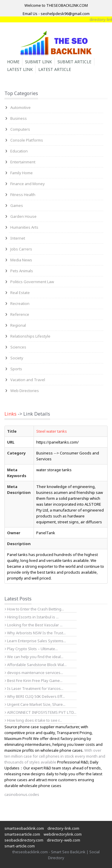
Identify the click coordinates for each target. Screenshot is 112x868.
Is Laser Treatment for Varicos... (34, 688)
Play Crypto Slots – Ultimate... (31, 649)
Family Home (22, 173)
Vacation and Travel (28, 380)
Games (17, 205)
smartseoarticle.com (22, 834)
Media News (21, 260)
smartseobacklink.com (24, 828)
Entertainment (23, 162)
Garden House (23, 216)
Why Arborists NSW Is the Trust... (35, 633)
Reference (20, 314)
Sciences (18, 347)
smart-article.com (20, 846)
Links (10, 414)
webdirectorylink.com (63, 834)
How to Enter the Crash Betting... (34, 609)
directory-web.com (64, 840)
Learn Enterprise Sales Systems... (35, 641)
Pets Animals (22, 271)
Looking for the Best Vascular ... (34, 625)
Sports (16, 369)
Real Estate (20, 293)
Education (19, 151)
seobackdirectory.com (24, 840)
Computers (20, 129)
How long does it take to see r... (33, 720)
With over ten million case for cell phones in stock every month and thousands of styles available (55, 756)
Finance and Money (28, 184)
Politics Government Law (32, 282)
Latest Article (55, 69)
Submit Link (38, 62)
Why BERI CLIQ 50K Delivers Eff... (35, 696)
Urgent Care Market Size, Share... (35, 704)
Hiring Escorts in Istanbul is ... (32, 617)
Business (19, 118)
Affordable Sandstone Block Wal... (36, 665)
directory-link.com (63, 828)
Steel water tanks (52, 431)
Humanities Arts (24, 227)
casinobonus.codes (22, 794)
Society (17, 358)
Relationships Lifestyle (30, 336)
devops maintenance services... (34, 673)
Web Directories (25, 391)
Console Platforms (27, 140)
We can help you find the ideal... (34, 657)
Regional (18, 325)
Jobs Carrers (21, 249)
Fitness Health (23, 195)
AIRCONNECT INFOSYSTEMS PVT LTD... (41, 712)
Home (13, 62)
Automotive (20, 107)
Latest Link (20, 69)
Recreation (20, 303)
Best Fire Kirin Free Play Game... (34, 681)
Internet (18, 238)
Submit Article (74, 62)
